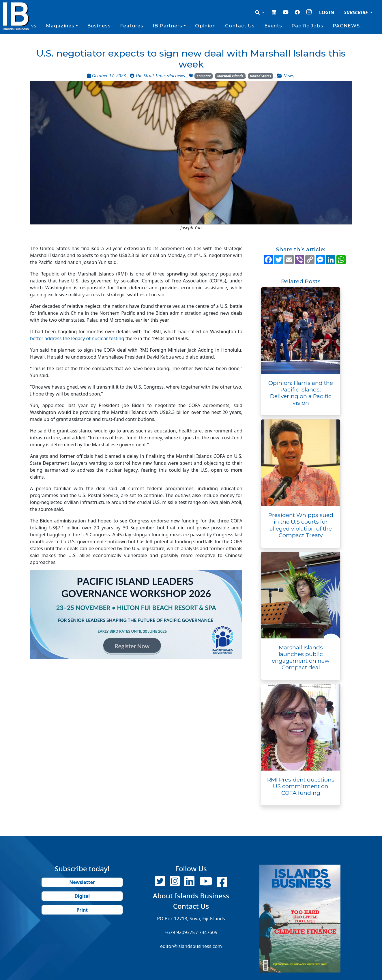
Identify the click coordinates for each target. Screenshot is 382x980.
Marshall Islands (230, 76)
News (289, 76)
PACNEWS (346, 26)
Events (273, 26)
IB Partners (167, 26)
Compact (204, 76)
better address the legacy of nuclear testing (77, 338)
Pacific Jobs (307, 26)
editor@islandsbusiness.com (191, 946)
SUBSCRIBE (356, 12)
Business (99, 26)
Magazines (60, 26)
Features (132, 26)
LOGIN (327, 12)
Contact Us (240, 26)
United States (261, 76)
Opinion (205, 26)
